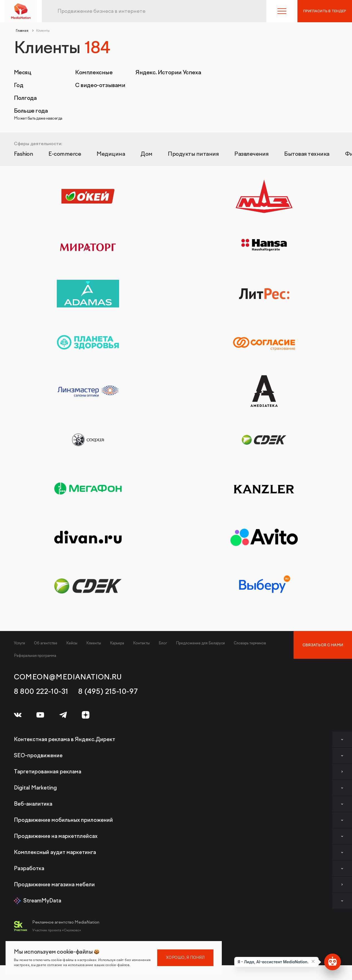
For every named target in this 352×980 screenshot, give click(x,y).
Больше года (38, 114)
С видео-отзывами (100, 85)
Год (19, 85)
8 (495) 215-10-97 (108, 692)
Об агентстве (46, 643)
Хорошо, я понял (185, 958)
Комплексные (94, 73)
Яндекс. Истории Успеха (168, 73)
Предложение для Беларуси (200, 643)
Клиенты (94, 643)
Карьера (117, 643)
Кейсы (72, 643)
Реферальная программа (35, 656)
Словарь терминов (250, 643)
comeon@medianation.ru (68, 677)
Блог (163, 643)
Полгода (25, 98)
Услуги (19, 643)
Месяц (23, 73)
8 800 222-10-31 (41, 692)
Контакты (141, 643)
